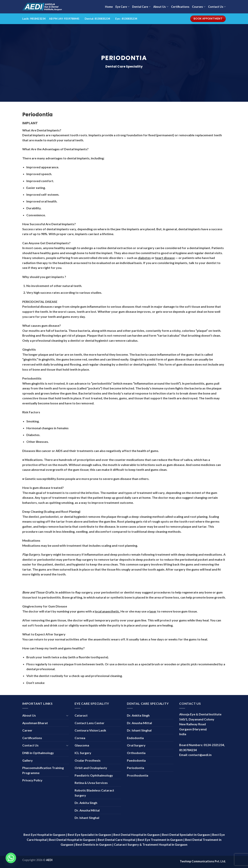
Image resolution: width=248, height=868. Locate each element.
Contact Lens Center (90, 723)
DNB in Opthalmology (38, 753)
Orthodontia (136, 753)
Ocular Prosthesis (88, 760)
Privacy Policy (32, 780)
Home (109, 7)
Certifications (180, 7)
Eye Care (122, 7)
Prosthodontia (138, 775)
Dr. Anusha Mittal (87, 810)
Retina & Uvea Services (91, 783)
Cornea (80, 738)
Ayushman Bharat (35, 723)
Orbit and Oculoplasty (91, 768)
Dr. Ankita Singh (86, 803)
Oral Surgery (136, 745)
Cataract (81, 715)
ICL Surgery (83, 753)
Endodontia (135, 738)
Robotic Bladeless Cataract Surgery (94, 793)
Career (27, 730)
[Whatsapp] (11, 858)
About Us (161, 7)
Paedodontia (136, 760)
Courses (199, 7)
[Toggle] (67, 715)
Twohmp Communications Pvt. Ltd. (203, 861)
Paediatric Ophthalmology (94, 775)
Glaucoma (82, 745)
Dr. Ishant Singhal (87, 818)
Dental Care (141, 7)
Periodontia (136, 768)
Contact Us (217, 7)
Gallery (28, 760)
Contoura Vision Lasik (90, 730)
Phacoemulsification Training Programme (43, 770)
